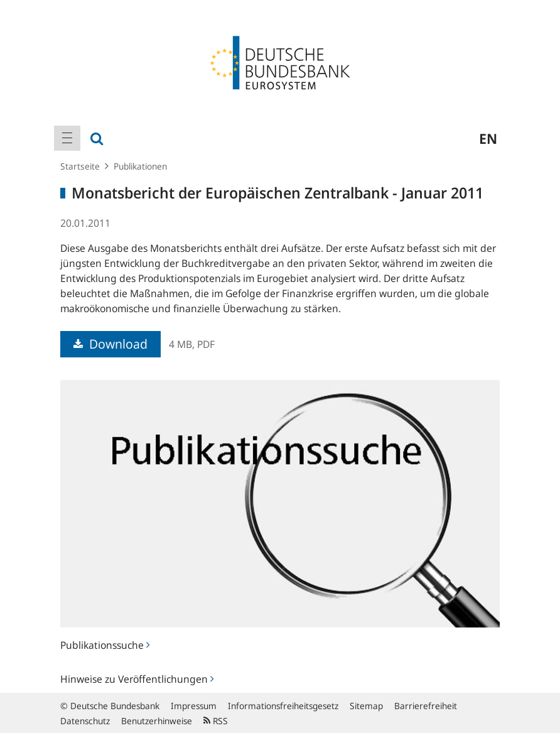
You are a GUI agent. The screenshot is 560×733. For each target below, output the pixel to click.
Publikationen (140, 166)
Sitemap (366, 706)
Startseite (80, 166)
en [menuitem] (488, 138)
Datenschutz (85, 721)
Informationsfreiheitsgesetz (283, 706)
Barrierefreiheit (426, 706)
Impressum (194, 706)
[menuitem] (67, 138)
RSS (216, 721)
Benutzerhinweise (157, 721)
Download (110, 344)
